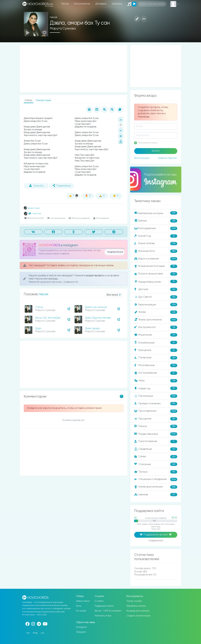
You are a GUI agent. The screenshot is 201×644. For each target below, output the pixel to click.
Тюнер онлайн (134, 601)
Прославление (156, 411)
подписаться (115, 252)
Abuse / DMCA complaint (108, 611)
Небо (156, 381)
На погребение (156, 373)
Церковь (156, 495)
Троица (156, 472)
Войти (156, 151)
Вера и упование (156, 259)
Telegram (81, 632)
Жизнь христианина (156, 320)
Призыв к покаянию (156, 404)
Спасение (156, 464)
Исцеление (156, 335)
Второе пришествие (156, 274)
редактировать (95, 276)
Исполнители (82, 4)
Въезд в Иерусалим (156, 282)
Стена (39, 307)
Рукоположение (156, 442)
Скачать (36, 186)
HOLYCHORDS (49, 245)
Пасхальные (156, 396)
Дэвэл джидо (93, 328)
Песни (65, 4)
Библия (156, 221)
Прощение (156, 419)
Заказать (117, 4)
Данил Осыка (32, 208)
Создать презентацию (138, 616)
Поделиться (62, 186)
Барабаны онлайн (136, 606)
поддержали (156, 541)
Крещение (156, 350)
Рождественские (156, 434)
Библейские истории (156, 213)
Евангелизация (156, 305)
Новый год (156, 388)
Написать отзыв (103, 616)
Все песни (114, 295)
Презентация (43, 100)
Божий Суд (156, 236)
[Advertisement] (74, 69)
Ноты (79, 606)
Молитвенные (156, 365)
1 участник (35, 213)
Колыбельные (156, 343)
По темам (81, 611)
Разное (156, 426)
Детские (156, 289)
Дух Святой (156, 297)
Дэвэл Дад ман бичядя (98, 318)
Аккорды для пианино (138, 611)
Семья (156, 457)
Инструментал (156, 327)
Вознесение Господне (156, 266)
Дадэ (38, 328)
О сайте (99, 601)
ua (42, 633)
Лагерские (156, 358)
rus (28, 633)
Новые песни (83, 601)
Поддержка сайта (104, 606)
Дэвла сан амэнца (96, 307)
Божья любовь (156, 244)
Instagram (82, 627)
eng (35, 633)
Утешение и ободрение (156, 479)
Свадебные (156, 449)
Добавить (101, 4)
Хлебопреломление (156, 487)
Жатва (156, 312)
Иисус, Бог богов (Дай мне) (51, 318)
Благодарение (156, 228)
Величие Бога (156, 251)
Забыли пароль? (167, 158)
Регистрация (142, 158)
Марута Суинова (63, 29)
